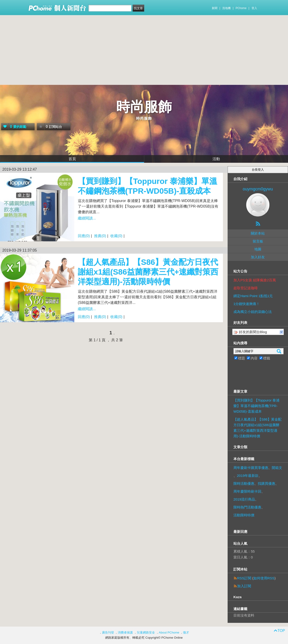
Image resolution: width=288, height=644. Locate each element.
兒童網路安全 (146, 632)
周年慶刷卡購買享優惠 (251, 468)
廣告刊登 (108, 632)
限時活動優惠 (244, 483)
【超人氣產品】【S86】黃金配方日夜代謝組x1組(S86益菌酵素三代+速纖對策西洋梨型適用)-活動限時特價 (148, 272)
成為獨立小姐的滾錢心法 (253, 312)
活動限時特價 (244, 515)
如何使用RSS (264, 578)
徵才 (186, 632)
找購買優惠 (267, 483)
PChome (241, 8)
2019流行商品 (244, 499)
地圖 (258, 249)
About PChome (169, 632)
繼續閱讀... (87, 218)
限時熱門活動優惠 (247, 507)
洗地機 (226, 8)
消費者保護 (125, 632)
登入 (254, 8)
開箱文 (277, 468)
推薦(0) (100, 236)
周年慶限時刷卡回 (247, 491)
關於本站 (258, 233)
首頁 (72, 159)
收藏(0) (116, 236)
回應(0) (84, 236)
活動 (216, 159)
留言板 (258, 241)
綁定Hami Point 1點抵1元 (253, 296)
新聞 (215, 8)
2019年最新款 (248, 476)
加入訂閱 (244, 586)
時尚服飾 (144, 107)
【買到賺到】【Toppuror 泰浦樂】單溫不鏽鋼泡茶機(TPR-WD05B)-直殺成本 (256, 406)
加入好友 (258, 257)
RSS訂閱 (244, 578)
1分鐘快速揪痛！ (247, 304)
